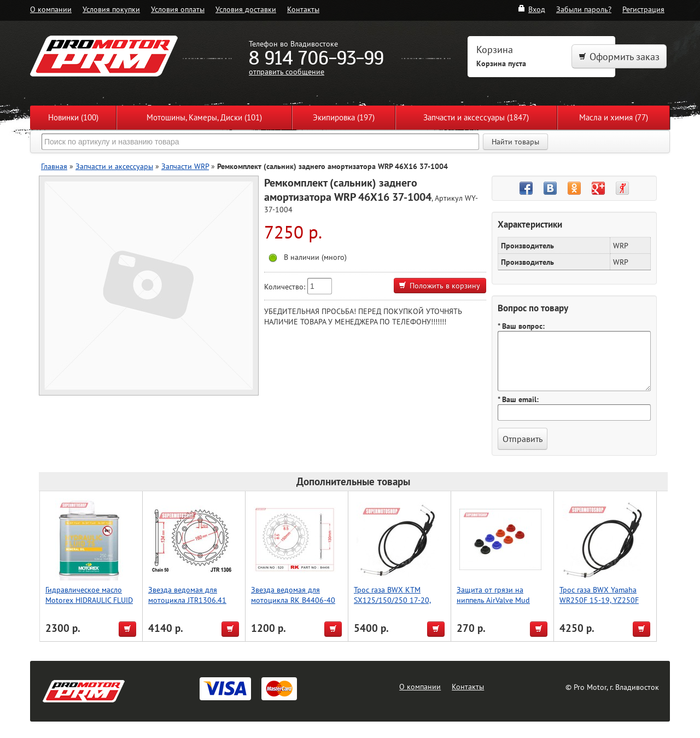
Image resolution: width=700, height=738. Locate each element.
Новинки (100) (73, 117)
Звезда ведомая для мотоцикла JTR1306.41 (187, 595)
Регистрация (643, 9)
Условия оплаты (178, 9)
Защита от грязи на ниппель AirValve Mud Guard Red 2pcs (493, 600)
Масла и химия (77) (614, 117)
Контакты (303, 9)
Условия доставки (246, 9)
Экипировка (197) (344, 117)
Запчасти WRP (185, 166)
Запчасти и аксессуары (114, 166)
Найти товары (515, 142)
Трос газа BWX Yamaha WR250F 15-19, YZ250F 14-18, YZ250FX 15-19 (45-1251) (606, 605)
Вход (531, 9)
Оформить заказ (619, 57)
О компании (51, 9)
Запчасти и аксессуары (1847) (476, 117)
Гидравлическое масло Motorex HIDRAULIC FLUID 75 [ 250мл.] (89, 600)
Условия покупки (111, 9)
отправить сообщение (287, 71)
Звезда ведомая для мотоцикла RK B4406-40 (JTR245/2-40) (293, 600)
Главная (54, 166)
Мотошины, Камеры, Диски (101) (204, 117)
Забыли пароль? (584, 9)
